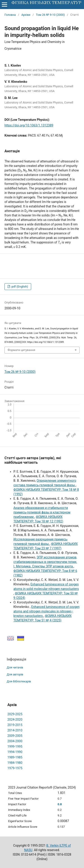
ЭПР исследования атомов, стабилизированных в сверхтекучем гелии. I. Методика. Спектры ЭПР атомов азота (45, 562)
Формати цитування (21, 350)
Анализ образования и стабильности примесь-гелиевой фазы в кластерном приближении (42, 512)
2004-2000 (15, 741)
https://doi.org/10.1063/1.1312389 (29, 125)
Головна (10, 15)
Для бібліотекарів (19, 681)
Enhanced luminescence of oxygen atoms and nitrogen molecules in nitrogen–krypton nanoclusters (46, 611)
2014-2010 (15, 730)
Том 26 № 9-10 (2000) (50, 15)
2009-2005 (15, 736)
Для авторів (15, 674)
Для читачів (15, 667)
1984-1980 (15, 763)
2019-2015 (15, 725)
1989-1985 (15, 757)
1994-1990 (15, 752)
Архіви (26, 15)
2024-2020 (15, 720)
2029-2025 (15, 714)
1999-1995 (15, 747)
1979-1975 (15, 768)
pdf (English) (19, 287)
